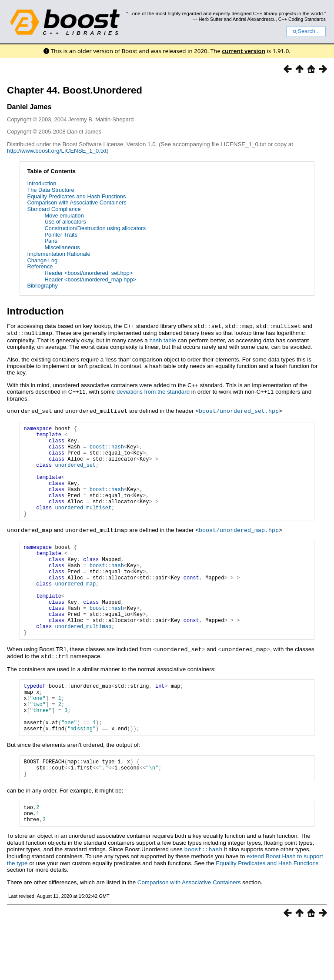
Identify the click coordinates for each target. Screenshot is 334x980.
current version (244, 51)
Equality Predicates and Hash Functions (76, 196)
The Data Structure (50, 190)
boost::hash (107, 450)
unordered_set (75, 473)
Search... (306, 31)
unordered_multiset (83, 524)
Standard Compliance (54, 209)
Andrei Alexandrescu (254, 19)
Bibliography (42, 286)
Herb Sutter (211, 19)
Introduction (42, 183)
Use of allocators (65, 222)
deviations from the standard (153, 391)
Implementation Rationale (58, 254)
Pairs (51, 241)
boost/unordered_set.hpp (239, 410)
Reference (40, 266)
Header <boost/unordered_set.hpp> (89, 273)
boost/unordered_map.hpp (239, 548)
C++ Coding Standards (302, 19)
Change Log (42, 260)
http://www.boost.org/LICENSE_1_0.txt (57, 151)
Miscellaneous (62, 247)
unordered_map (75, 610)
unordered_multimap (83, 662)
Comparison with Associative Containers (77, 202)
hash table (163, 339)
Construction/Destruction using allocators (95, 228)
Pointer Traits (61, 235)
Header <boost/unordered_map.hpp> (90, 279)
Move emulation (64, 216)
